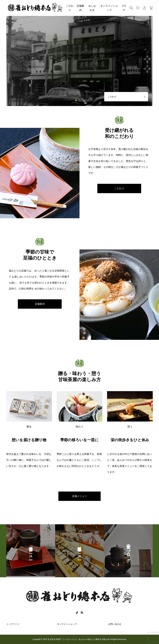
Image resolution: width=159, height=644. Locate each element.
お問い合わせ (115, 624)
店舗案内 (80, 8)
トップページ (13, 624)
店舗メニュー (79, 496)
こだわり (70, 8)
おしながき (92, 8)
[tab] (76, 100)
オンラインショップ (109, 8)
